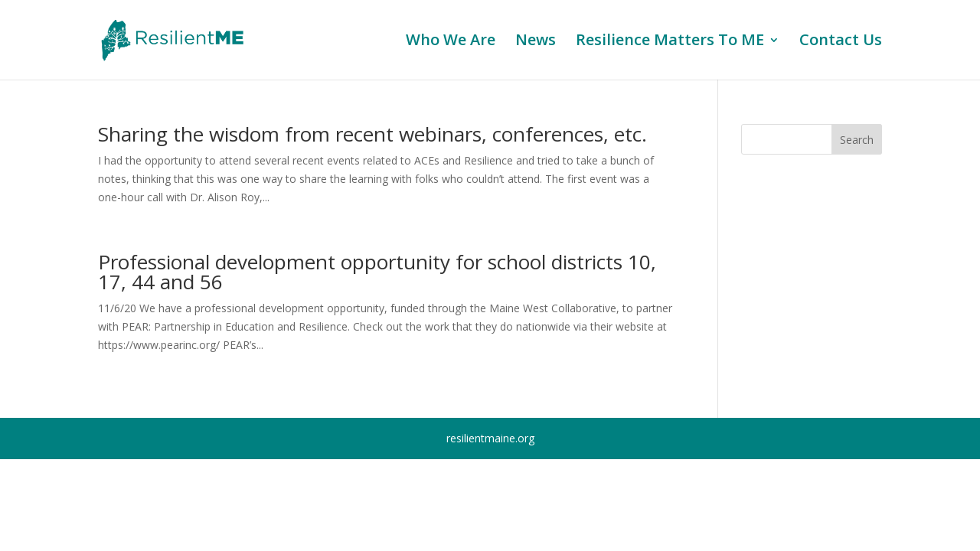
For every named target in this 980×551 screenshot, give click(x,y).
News (536, 42)
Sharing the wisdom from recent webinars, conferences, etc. (372, 134)
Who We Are (451, 42)
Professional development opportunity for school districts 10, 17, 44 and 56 (377, 272)
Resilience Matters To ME (670, 42)
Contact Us (841, 42)
